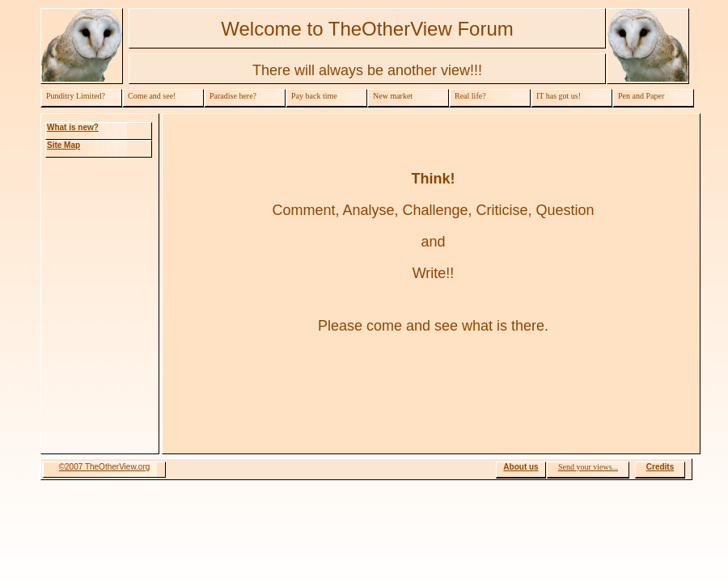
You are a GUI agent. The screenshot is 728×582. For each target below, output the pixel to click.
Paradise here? (233, 96)
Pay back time (314, 96)
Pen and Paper (641, 96)
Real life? (470, 96)
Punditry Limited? (76, 96)
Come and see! (152, 96)
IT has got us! (559, 96)
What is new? (73, 127)
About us (521, 467)
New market (393, 96)
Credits (660, 467)
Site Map (63, 145)
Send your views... (588, 467)
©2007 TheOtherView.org (105, 467)
